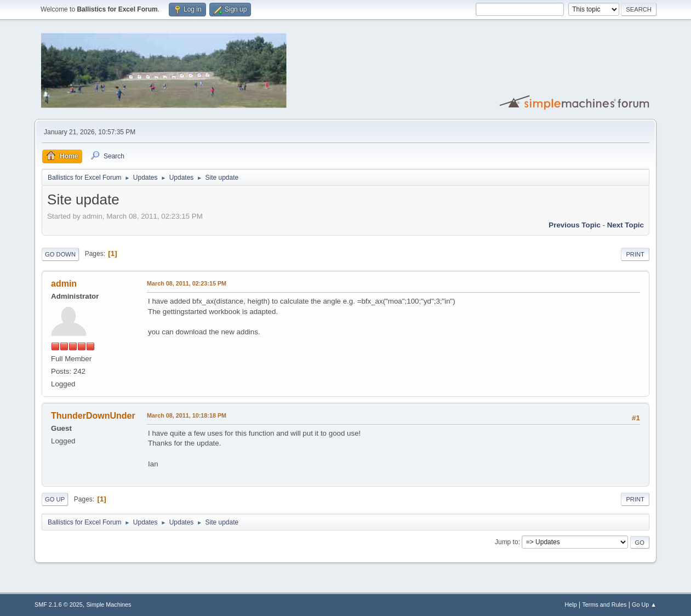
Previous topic (575, 225)
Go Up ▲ (644, 604)
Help (570, 604)
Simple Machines (108, 604)
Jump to (507, 542)
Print (635, 254)
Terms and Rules (604, 604)
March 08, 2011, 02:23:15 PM (187, 283)
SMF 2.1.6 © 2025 (59, 604)
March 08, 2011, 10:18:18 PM (187, 415)
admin (64, 284)
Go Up (55, 499)
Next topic (626, 225)
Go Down (60, 254)
